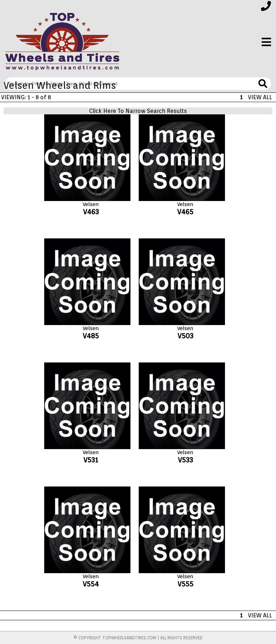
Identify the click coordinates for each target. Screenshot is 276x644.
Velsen (91, 204)
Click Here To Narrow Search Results (138, 111)
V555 (185, 584)
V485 (91, 336)
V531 (91, 460)
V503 (185, 336)
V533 (185, 460)
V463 (91, 212)
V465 (185, 212)
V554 (91, 584)
